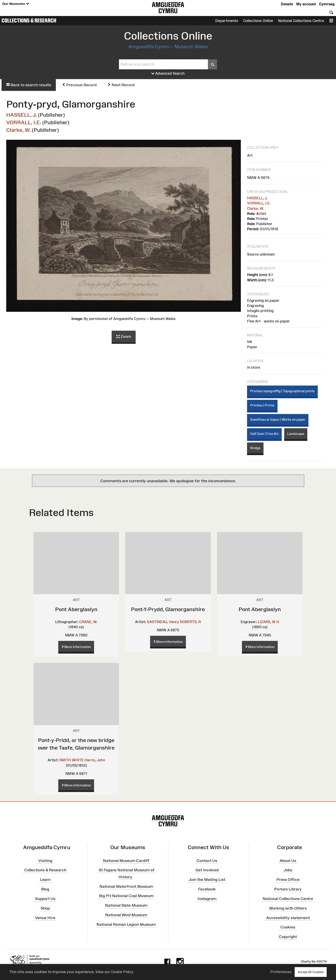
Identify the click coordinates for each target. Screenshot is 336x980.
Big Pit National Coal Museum (126, 896)
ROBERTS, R (190, 622)
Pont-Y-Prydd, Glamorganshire (168, 609)
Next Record (121, 85)
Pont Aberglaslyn (76, 609)
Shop (45, 908)
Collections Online (258, 21)
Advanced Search (168, 74)
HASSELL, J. (21, 115)
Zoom (124, 337)
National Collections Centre (301, 21)
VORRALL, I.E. (24, 122)
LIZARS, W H (268, 622)
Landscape (296, 434)
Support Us (45, 899)
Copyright (288, 937)
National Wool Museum (126, 915)
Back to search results (29, 85)
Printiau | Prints (262, 405)
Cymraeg (327, 4)
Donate (287, 4)
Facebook (207, 889)
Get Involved (207, 870)
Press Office (288, 880)
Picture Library (288, 889)
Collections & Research (29, 20)
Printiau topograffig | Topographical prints (282, 391)
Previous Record (79, 85)
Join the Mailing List (207, 880)
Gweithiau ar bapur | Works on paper (278, 419)
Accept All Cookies (311, 972)
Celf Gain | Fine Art (264, 434)
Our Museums (16, 4)
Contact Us (207, 860)
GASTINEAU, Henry (163, 622)
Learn (45, 880)
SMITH (65, 760)
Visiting (45, 860)
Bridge (255, 448)
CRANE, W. (88, 622)
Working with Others (288, 908)
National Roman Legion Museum (126, 924)
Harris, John (95, 760)
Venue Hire (45, 918)
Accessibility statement (288, 918)
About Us (288, 860)
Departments (227, 21)
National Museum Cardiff (126, 860)
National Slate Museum (126, 905)
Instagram (207, 899)
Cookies (288, 927)
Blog (45, 889)
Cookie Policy (122, 972)
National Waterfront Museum (126, 886)
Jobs (288, 870)
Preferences (281, 972)
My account (306, 4)
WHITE (78, 760)
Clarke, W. (18, 130)
